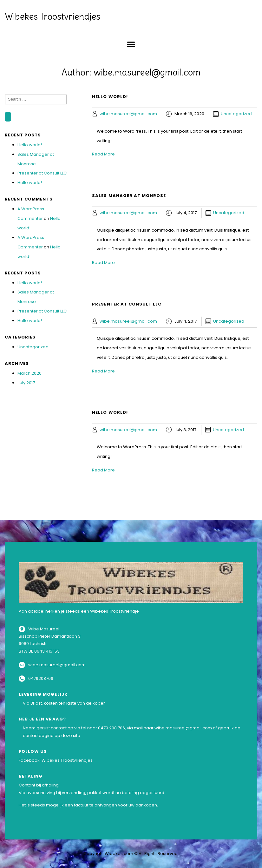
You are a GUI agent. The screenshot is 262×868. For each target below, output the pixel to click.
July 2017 (26, 383)
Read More (103, 154)
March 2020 (29, 373)
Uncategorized (33, 347)
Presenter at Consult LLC (42, 173)
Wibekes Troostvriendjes (52, 16)
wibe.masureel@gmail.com (128, 114)
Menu (131, 44)
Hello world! (30, 145)
